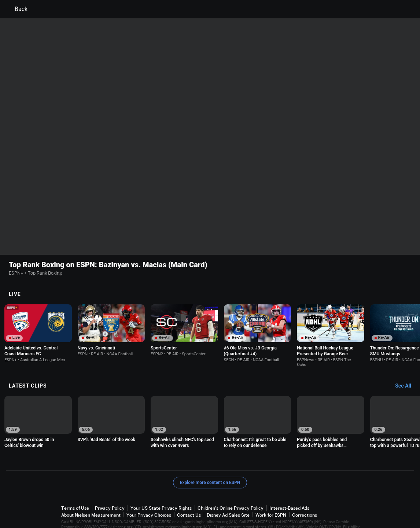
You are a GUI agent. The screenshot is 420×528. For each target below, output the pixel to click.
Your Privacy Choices (149, 495)
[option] (38, 313)
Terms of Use (75, 488)
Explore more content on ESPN (210, 462)
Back (17, 9)
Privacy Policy (110, 488)
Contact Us (189, 495)
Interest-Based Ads (289, 488)
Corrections (305, 495)
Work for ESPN (271, 495)
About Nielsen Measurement (91, 495)
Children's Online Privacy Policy (231, 488)
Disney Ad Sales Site (228, 495)
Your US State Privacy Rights (161, 488)
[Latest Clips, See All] (407, 366)
